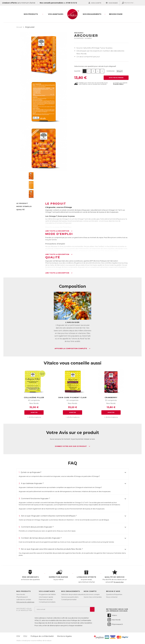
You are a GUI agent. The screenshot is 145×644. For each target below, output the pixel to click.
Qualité (21, 210)
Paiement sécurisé (46, 599)
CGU (25, 636)
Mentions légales (64, 636)
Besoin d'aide (116, 14)
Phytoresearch (115, 624)
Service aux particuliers (70, 597)
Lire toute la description (59, 231)
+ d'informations (34, 417)
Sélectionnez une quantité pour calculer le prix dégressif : (95, 66)
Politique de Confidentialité (81, 620)
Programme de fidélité (47, 594)
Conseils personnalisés (47, 602)
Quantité (77, 71)
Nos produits (31, 14)
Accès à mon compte (92, 594)
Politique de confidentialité (42, 636)
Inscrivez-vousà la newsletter (24, 609)
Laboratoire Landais (24, 599)
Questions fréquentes (114, 594)
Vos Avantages (56, 14)
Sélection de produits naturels (72, 594)
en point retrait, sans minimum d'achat (87, 576)
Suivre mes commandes (93, 597)
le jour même (59, 575)
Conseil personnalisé (69, 599)
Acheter (34, 412)
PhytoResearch (22, 597)
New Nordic (79, 33)
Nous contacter (112, 597)
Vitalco (112, 615)
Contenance (110, 71)
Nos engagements (92, 14)
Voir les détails (102, 84)
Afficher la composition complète (72, 349)
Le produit (22, 203)
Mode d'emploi (24, 206)
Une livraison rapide (46, 597)
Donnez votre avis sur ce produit (73, 446)
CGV (18, 636)
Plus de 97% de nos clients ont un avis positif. (115, 576)
